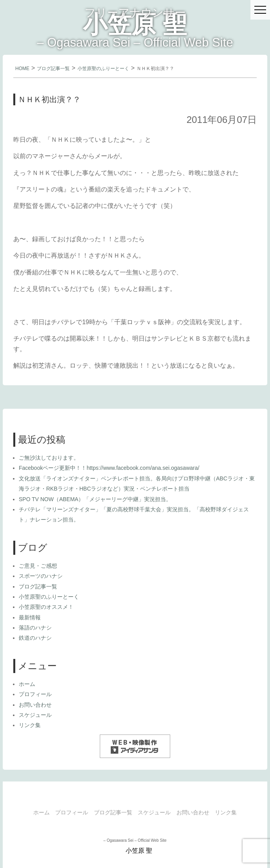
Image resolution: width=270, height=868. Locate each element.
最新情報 (30, 617)
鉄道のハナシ (35, 638)
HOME (22, 69)
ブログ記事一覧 (53, 69)
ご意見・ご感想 (38, 566)
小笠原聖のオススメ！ (46, 607)
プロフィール (35, 694)
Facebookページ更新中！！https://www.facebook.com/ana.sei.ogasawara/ (109, 468)
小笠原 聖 (135, 24)
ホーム (27, 684)
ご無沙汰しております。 (49, 458)
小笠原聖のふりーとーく (103, 69)
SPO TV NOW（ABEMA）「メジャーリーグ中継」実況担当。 (95, 499)
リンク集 (30, 725)
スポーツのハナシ (41, 576)
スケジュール (35, 715)
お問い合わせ (35, 705)
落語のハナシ (35, 628)
